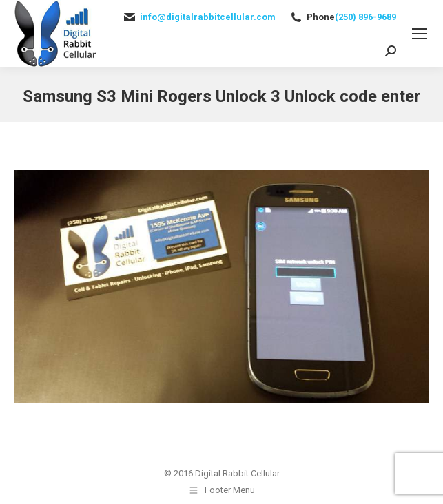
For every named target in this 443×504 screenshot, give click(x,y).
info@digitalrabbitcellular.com (208, 17)
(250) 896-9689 (365, 17)
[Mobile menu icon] (420, 34)
